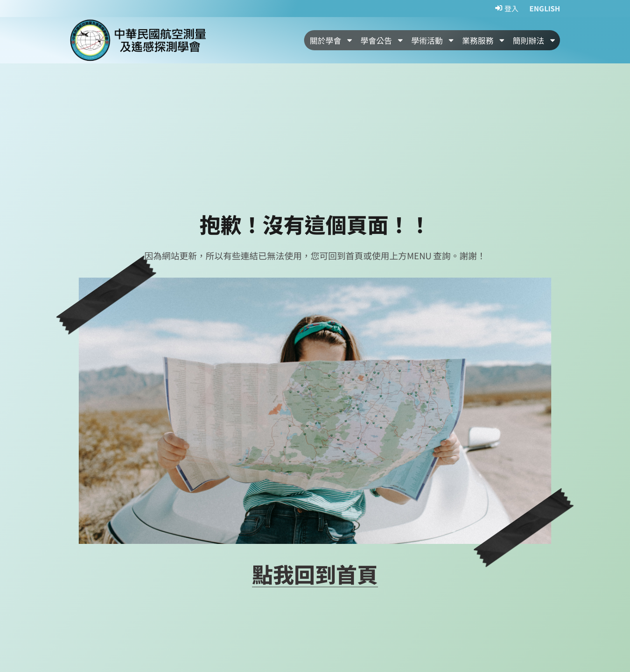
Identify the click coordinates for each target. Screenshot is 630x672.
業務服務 (484, 40)
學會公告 (382, 40)
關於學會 (332, 40)
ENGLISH (545, 8)
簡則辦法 (535, 40)
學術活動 (433, 40)
